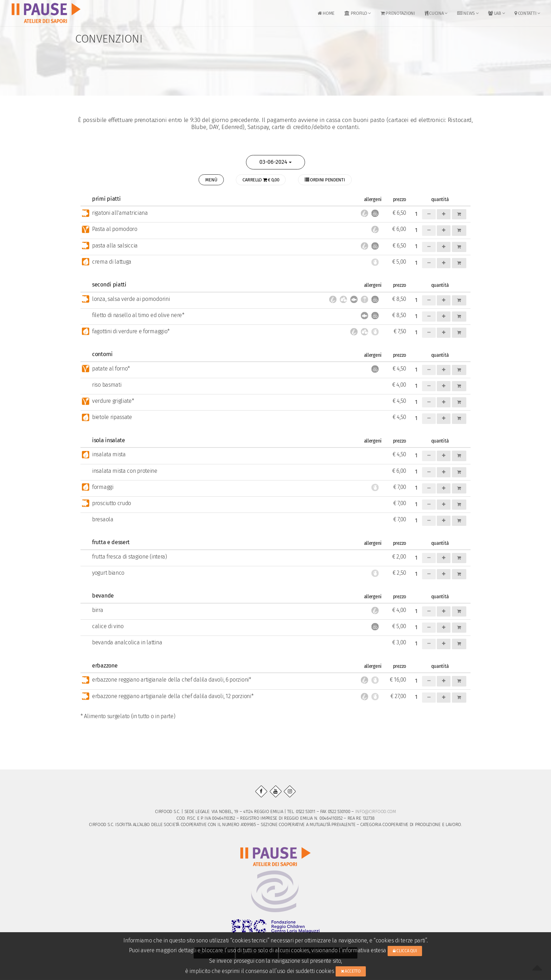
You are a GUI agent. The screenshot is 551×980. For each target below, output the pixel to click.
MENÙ (207, 180)
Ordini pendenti (329, 180)
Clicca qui (405, 951)
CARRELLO (261, 180)
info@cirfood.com (376, 812)
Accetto (351, 971)
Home (326, 13)
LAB (496, 13)
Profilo (358, 13)
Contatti (527, 13)
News (468, 13)
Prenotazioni (398, 13)
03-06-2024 (275, 162)
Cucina (436, 13)
